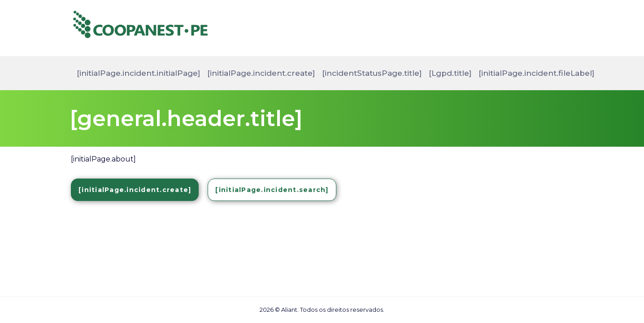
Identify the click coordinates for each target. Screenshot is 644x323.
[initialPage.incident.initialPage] (138, 73)
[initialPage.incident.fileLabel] (536, 73)
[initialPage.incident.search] (272, 190)
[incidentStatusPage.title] (372, 73)
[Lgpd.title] (450, 73)
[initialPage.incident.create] (261, 73)
